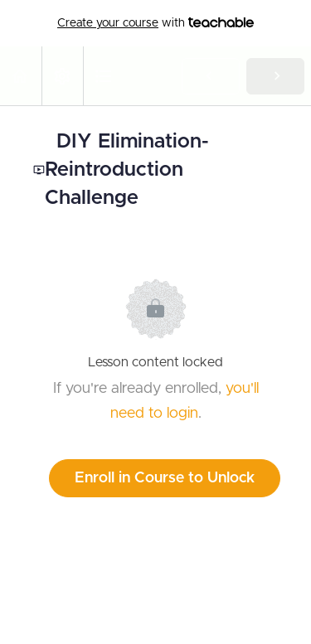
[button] (21, 76)
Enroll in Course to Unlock (165, 478)
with (155, 23)
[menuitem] (62, 76)
